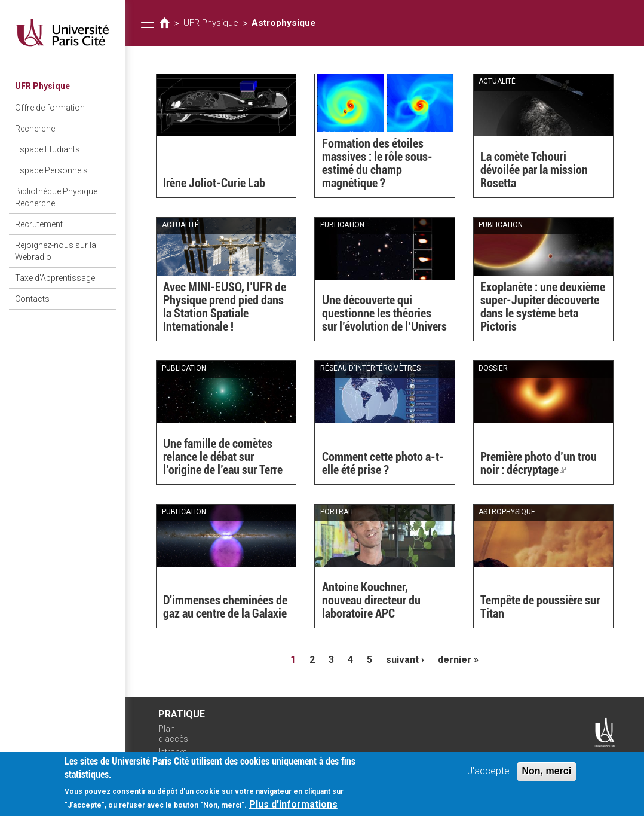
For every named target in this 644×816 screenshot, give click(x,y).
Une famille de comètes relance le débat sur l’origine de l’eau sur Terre (223, 457)
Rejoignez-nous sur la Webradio (56, 251)
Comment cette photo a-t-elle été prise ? (383, 463)
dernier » (458, 660)
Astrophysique (283, 23)
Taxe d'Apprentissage (55, 278)
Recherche (35, 129)
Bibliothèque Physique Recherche (56, 197)
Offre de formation (50, 108)
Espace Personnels (51, 170)
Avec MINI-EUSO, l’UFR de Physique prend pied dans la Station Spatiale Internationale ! (225, 307)
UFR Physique (42, 86)
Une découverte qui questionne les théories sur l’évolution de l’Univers (384, 313)
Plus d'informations (293, 807)
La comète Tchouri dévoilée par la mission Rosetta (534, 170)
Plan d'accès (173, 734)
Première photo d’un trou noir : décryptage (539, 463)
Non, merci (547, 774)
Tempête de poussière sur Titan (540, 607)
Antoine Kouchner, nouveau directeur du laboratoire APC (371, 600)
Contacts (32, 299)
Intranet (172, 752)
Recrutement (39, 224)
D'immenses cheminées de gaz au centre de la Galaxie (225, 607)
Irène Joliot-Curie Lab (214, 183)
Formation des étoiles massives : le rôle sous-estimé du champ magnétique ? (377, 163)
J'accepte (488, 774)
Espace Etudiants (47, 149)
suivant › (405, 660)
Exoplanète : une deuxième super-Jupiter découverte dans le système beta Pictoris (543, 307)
